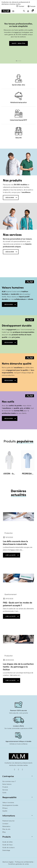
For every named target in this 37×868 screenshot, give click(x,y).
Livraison (5, 824)
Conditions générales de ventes (19, 864)
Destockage (6, 850)
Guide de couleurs (8, 847)
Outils (4, 793)
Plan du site (6, 829)
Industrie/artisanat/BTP (18, 120)
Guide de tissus (7, 845)
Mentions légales (8, 862)
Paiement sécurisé (8, 821)
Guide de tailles (8, 842)
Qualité (5, 811)
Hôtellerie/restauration (19, 102)
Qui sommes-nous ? (9, 781)
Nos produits (12, 180)
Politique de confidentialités (24, 862)
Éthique (5, 808)
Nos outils (8, 402)
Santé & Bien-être (18, 85)
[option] (18, 39)
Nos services (12, 235)
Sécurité (18, 138)
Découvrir (10, 198)
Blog (4, 832)
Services (5, 790)
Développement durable (17, 326)
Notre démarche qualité (17, 364)
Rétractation (6, 826)
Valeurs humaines (13, 288)
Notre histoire (7, 784)
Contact (22, 6)
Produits (5, 787)
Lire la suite (11, 555)
